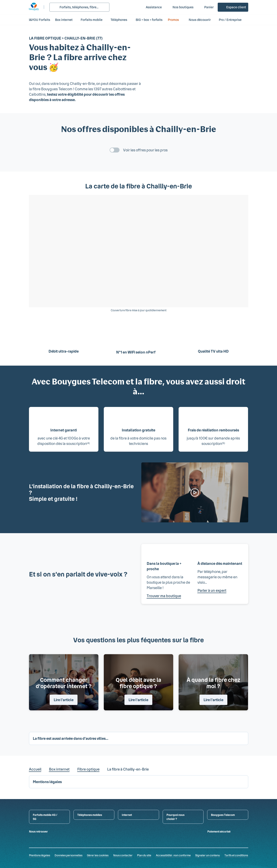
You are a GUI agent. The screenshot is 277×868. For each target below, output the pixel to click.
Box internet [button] (64, 20)
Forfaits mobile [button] (92, 20)
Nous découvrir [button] (200, 20)
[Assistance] (151, 7)
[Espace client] (233, 7)
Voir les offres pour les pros (145, 150)
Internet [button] (127, 815)
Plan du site (144, 855)
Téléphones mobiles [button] (90, 815)
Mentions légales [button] (47, 782)
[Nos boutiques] (180, 7)
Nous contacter (123, 855)
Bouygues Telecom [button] (223, 815)
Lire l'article (64, 700)
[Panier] (206, 7)
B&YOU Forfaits (39, 20)
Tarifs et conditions (236, 855)
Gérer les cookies (98, 855)
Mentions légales (40, 855)
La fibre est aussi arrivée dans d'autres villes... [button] (71, 738)
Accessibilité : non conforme (173, 855)
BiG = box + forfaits (149, 20)
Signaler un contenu (208, 855)
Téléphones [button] (119, 20)
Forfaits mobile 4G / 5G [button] (45, 817)
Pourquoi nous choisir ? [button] (175, 817)
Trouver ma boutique (164, 596)
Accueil (35, 769)
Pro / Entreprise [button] (233, 20)
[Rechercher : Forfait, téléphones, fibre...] (79, 7)
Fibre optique (88, 769)
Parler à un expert (212, 590)
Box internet (59, 769)
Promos (176, 20)
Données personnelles (69, 855)
